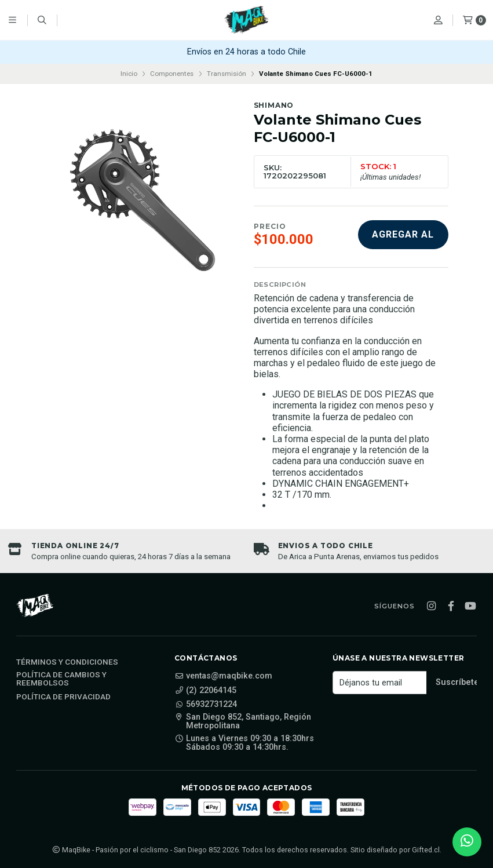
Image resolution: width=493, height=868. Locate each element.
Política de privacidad (63, 697)
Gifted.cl (426, 850)
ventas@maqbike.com (223, 676)
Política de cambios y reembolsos (61, 679)
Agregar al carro (403, 239)
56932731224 (206, 705)
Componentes (172, 74)
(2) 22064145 (205, 691)
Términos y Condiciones (67, 662)
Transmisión (227, 74)
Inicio (129, 74)
